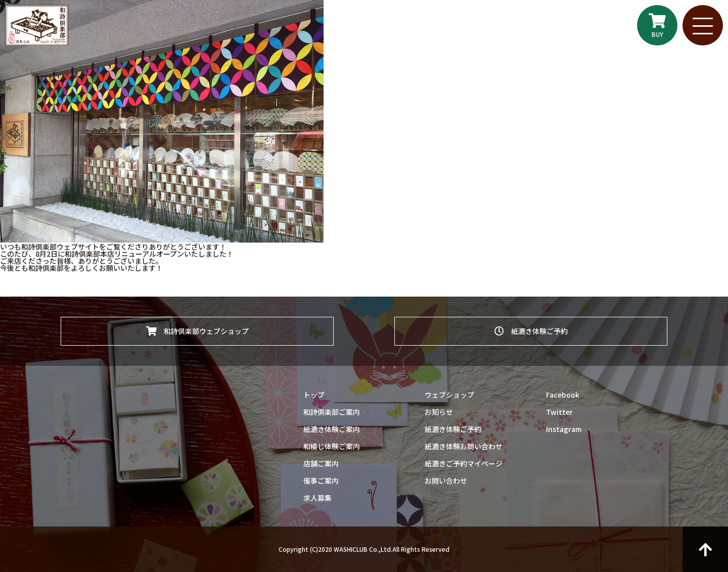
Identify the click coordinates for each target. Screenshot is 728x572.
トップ (314, 395)
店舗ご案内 (321, 463)
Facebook (563, 395)
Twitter (559, 412)
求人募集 (317, 498)
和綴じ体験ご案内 (332, 446)
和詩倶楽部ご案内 (332, 412)
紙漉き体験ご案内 (332, 429)
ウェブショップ (449, 395)
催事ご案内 (321, 481)
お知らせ (439, 412)
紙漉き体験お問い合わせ (464, 446)
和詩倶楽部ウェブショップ (197, 331)
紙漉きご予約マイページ (464, 463)
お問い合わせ (446, 481)
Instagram (564, 429)
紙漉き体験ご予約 (531, 331)
